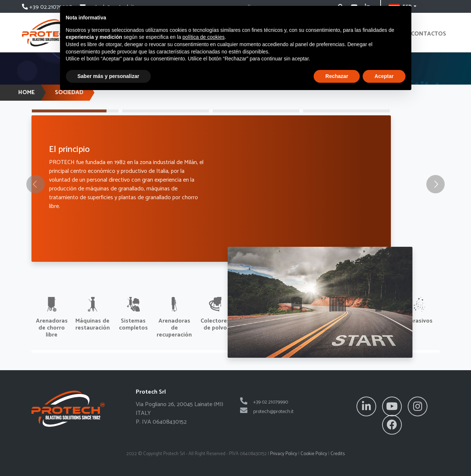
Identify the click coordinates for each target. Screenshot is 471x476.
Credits (338, 454)
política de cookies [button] (204, 37)
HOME (27, 92)
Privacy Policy (284, 454)
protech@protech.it (267, 412)
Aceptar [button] (384, 76)
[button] (35, 184)
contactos (429, 34)
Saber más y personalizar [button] (109, 76)
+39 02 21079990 (264, 402)
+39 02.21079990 (48, 7)
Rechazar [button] (337, 76)
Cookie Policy (314, 454)
